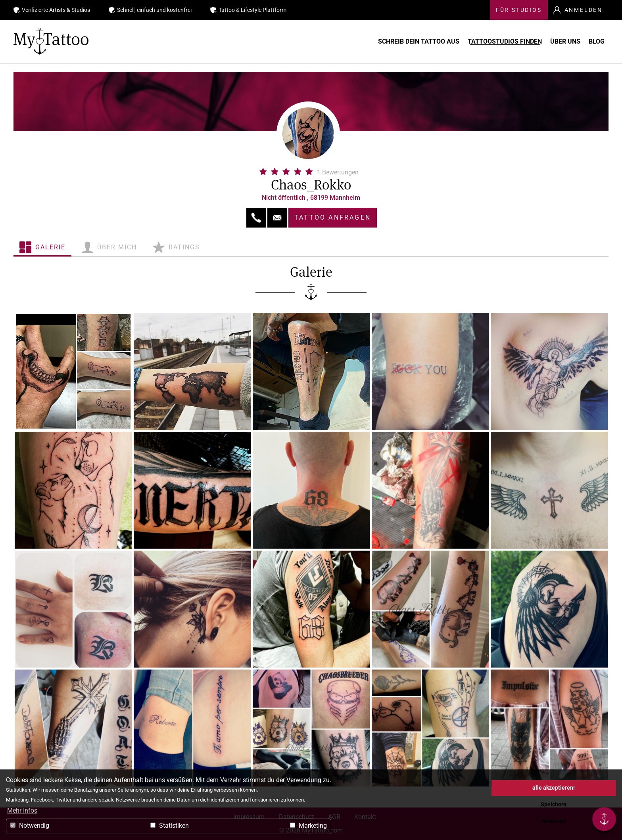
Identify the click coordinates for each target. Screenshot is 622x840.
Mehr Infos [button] (22, 810)
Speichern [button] (554, 805)
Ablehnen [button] (554, 821)
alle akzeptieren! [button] (554, 788)
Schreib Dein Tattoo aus (370, 41)
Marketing (308, 826)
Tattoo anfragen (333, 217)
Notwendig (30, 826)
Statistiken (170, 826)
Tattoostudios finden (472, 41)
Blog (595, 41)
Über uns (548, 41)
